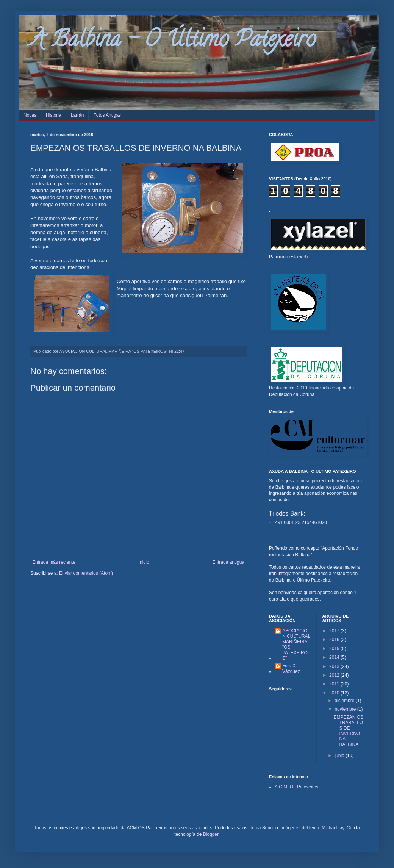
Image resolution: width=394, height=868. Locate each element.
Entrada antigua (228, 562)
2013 (335, 666)
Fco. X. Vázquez (291, 668)
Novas (30, 115)
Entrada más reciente (54, 562)
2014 (335, 657)
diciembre (345, 701)
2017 (335, 631)
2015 (335, 649)
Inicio (144, 562)
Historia (54, 115)
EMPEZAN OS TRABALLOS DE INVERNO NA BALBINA (348, 731)
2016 (335, 640)
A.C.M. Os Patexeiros (296, 787)
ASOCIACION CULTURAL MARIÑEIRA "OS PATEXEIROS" (296, 644)
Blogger (211, 834)
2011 (335, 684)
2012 (335, 675)
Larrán (77, 115)
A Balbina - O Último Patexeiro (173, 41)
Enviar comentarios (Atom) (86, 573)
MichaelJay (333, 828)
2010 (335, 693)
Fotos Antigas (107, 115)
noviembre (346, 709)
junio (340, 755)
